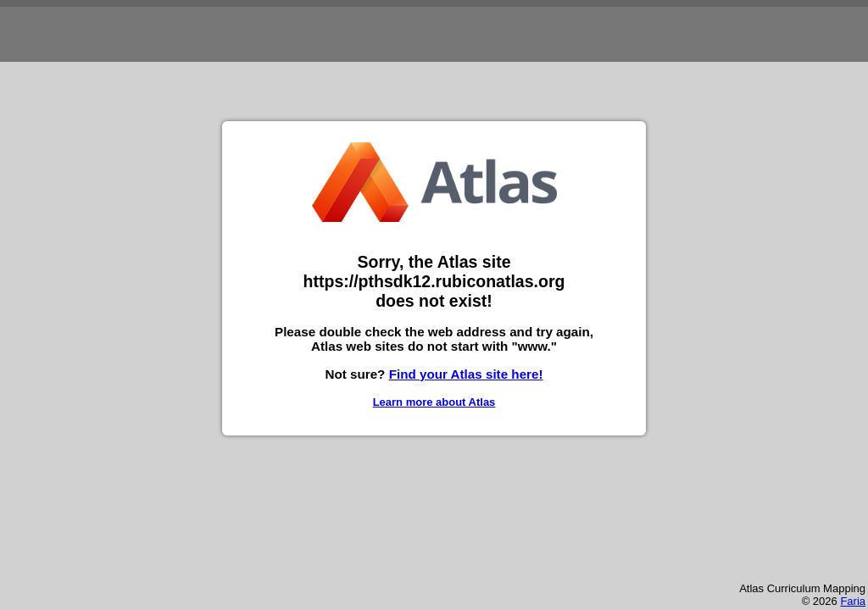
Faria (853, 601)
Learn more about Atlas (434, 402)
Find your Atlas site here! (466, 374)
